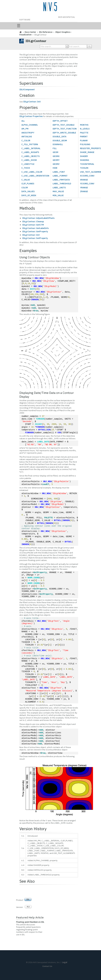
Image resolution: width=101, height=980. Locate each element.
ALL (23, 121)
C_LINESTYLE (28, 164)
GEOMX (56, 156)
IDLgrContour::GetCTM (33, 225)
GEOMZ (56, 164)
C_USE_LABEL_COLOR (32, 172)
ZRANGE (84, 191)
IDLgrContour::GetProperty (35, 231)
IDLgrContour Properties (31, 116)
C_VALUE (26, 180)
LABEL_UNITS (59, 188)
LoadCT (46, 484)
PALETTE (84, 133)
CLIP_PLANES (28, 184)
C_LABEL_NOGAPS (30, 152)
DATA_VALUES (28, 191)
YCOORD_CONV (87, 184)
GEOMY (56, 160)
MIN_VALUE (58, 195)
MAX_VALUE (58, 191)
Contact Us (47, 966)
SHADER (84, 156)
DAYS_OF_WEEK (29, 195)
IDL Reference (46, 32)
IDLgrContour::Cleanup (33, 222)
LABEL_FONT (59, 172)
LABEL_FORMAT (60, 176)
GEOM (55, 152)
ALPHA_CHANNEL (30, 125)
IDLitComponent (27, 90)
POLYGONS (85, 144)
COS (59, 433)
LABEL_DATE (43, 442)
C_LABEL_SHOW (29, 160)
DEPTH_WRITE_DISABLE (64, 133)
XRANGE (84, 180)
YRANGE (84, 188)
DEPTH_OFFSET (60, 121)
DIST (32, 289)
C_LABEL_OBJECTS (31, 156)
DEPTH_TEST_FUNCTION (65, 129)
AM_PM (25, 129)
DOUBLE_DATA (59, 137)
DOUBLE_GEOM (60, 141)
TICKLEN (84, 168)
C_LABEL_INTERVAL (31, 148)
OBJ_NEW (39, 278)
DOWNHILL (58, 144)
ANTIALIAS (27, 137)
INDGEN (35, 300)
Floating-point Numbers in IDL (30, 922)
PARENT (84, 137)
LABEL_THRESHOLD (62, 184)
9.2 (28, 907)
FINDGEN (40, 427)
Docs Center (30, 32)
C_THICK (26, 168)
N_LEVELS (85, 129)
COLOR (25, 188)
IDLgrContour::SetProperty (35, 238)
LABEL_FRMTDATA (61, 180)
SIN (49, 430)
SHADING (85, 160)
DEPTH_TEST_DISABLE (64, 125)
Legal (65, 962)
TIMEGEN (40, 419)
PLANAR (84, 141)
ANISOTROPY (28, 133)
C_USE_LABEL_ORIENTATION (35, 176)
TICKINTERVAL (87, 164)
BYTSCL (42, 430)
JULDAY (38, 424)
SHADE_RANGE (87, 152)
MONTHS (84, 125)
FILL (55, 148)
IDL (28, 899)
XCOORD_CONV (87, 176)
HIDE (55, 168)
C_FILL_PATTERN (30, 144)
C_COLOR (26, 141)
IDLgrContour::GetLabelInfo (35, 228)
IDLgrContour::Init (32, 102)
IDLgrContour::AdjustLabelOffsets (38, 218)
